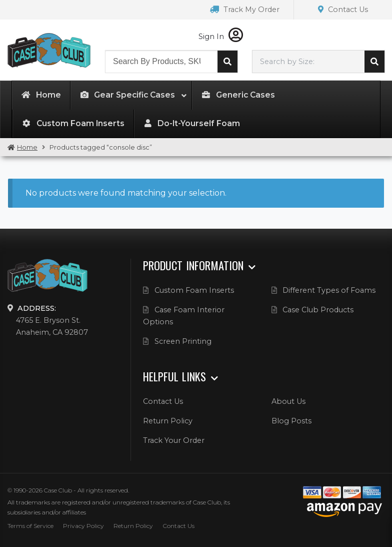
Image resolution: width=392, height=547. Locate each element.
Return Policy (168, 421)
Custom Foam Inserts (194, 290)
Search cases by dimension (374, 62)
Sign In (221, 37)
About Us (288, 401)
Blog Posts (291, 421)
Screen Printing (183, 341)
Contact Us (343, 10)
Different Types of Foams (329, 290)
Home (27, 147)
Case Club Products (318, 310)
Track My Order (245, 10)
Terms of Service (30, 526)
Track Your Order (174, 440)
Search (227, 62)
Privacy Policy (83, 526)
